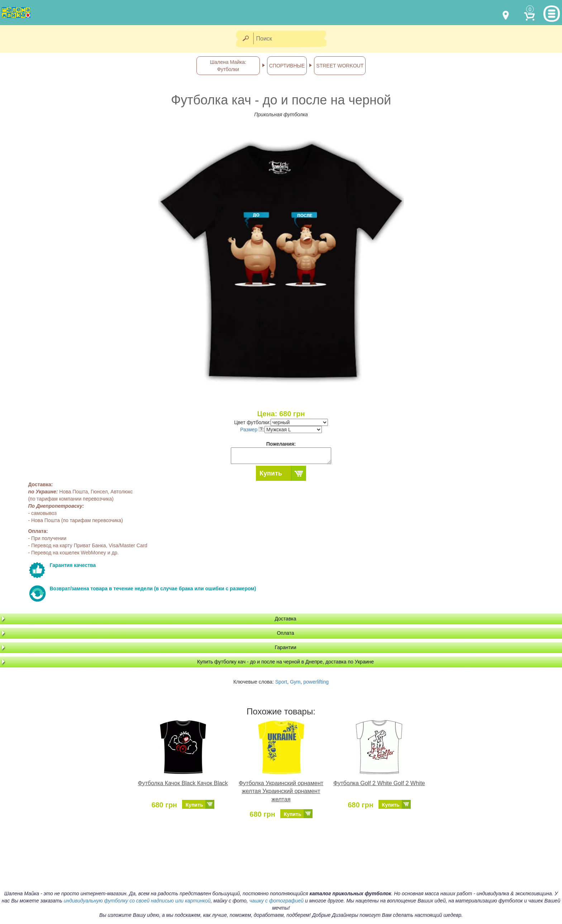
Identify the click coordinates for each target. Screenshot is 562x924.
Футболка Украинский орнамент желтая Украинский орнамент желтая (281, 791)
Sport (281, 682)
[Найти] (245, 39)
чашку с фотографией (277, 901)
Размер (252, 430)
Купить (271, 473)
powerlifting (316, 682)
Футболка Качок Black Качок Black (183, 783)
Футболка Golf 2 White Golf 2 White (379, 783)
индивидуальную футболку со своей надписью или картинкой (137, 901)
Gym (295, 682)
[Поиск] (292, 39)
